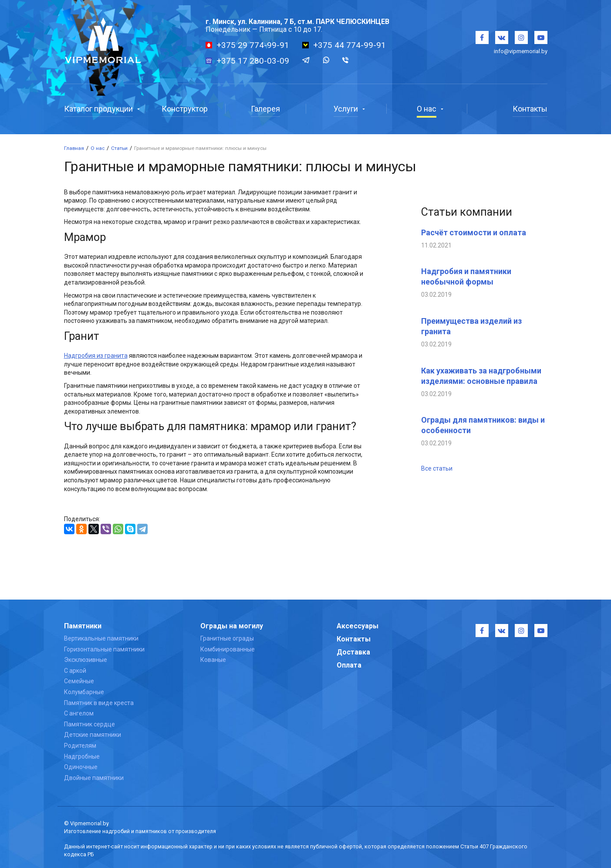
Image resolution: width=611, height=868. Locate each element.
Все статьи (437, 468)
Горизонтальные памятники (104, 649)
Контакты (354, 639)
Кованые (213, 660)
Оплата (349, 665)
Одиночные (81, 767)
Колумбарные (84, 692)
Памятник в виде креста (99, 703)
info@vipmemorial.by (521, 51)
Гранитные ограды (227, 638)
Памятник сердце (89, 724)
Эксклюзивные (86, 660)
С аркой (75, 671)
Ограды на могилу (232, 626)
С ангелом (79, 713)
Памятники (83, 626)
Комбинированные (228, 649)
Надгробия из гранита (96, 356)
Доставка (353, 652)
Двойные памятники (94, 778)
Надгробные (82, 756)
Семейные (79, 681)
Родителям (80, 746)
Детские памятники (93, 735)
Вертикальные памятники (101, 638)
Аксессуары (358, 626)
